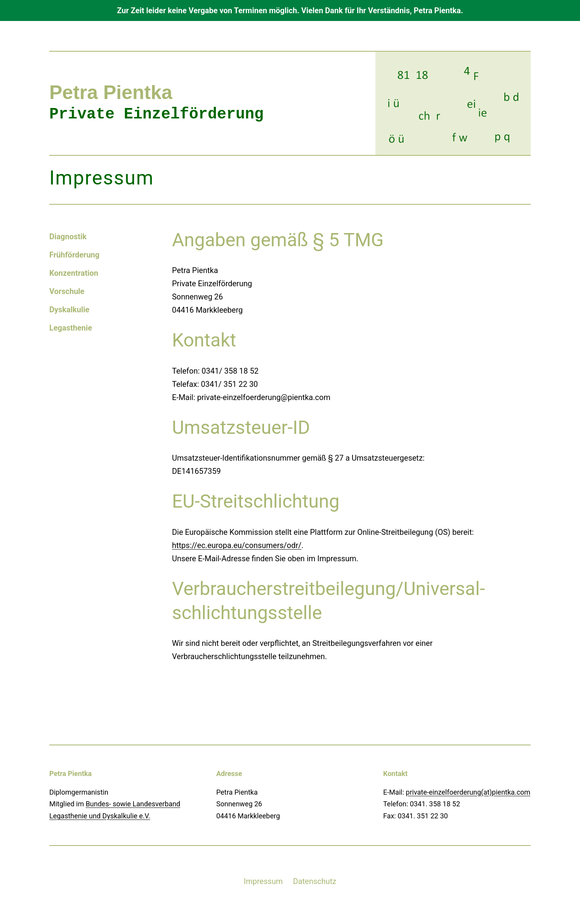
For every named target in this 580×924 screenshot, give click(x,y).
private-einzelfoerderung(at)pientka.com (468, 792)
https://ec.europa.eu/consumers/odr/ (237, 545)
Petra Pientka (111, 92)
